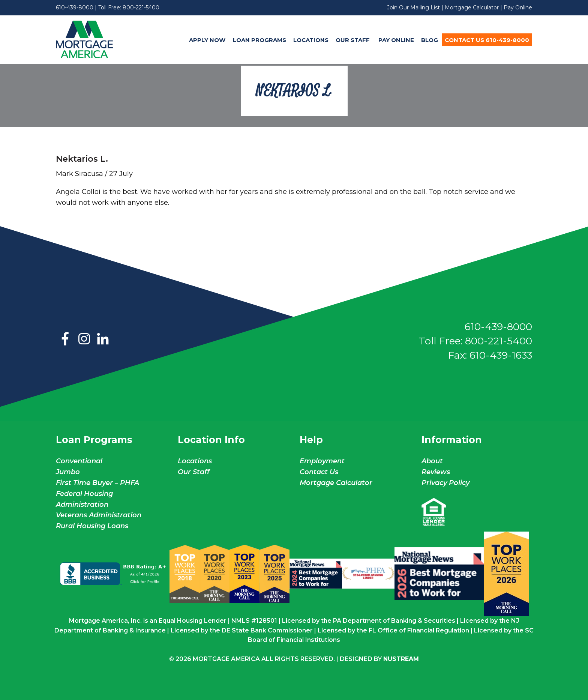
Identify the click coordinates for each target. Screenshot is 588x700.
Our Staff (353, 40)
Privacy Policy (445, 483)
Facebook (65, 339)
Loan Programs (259, 40)
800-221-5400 (141, 8)
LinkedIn (103, 339)
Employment (322, 461)
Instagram (84, 339)
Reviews (436, 472)
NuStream (401, 659)
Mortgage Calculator (472, 8)
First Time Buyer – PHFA (97, 483)
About (432, 461)
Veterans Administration (99, 515)
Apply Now (207, 40)
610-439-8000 (75, 8)
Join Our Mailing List (413, 8)
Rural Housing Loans (92, 526)
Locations (311, 40)
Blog (430, 40)
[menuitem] (207, 40)
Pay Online (518, 8)
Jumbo (68, 472)
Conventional (79, 461)
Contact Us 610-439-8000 (487, 40)
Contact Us (319, 472)
